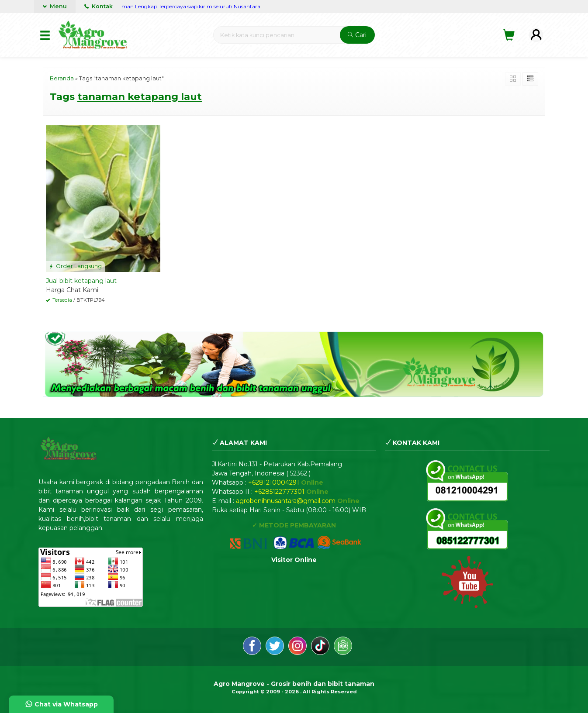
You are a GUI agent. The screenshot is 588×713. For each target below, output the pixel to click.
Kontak (99, 6)
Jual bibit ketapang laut (81, 281)
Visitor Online (294, 560)
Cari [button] (357, 35)
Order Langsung (75, 266)
